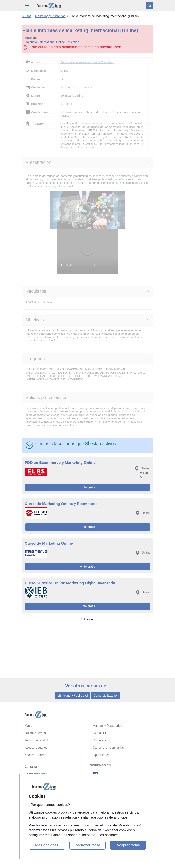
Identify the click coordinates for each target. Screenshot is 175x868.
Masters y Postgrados (108, 726)
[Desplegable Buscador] (150, 6)
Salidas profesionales (47, 398)
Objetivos (35, 320)
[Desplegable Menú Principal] (27, 6)
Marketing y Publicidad (73, 695)
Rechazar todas (87, 845)
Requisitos (36, 291)
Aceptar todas (128, 845)
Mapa (29, 726)
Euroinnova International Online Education (51, 42)
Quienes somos (35, 733)
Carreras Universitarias (108, 748)
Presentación (38, 162)
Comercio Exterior (106, 695)
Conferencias (102, 740)
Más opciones (47, 845)
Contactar (31, 767)
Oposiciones (101, 755)
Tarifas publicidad (37, 740)
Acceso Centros (35, 755)
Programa (35, 359)
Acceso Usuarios (36, 748)
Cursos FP (100, 733)
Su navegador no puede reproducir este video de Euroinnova (88, 251)
